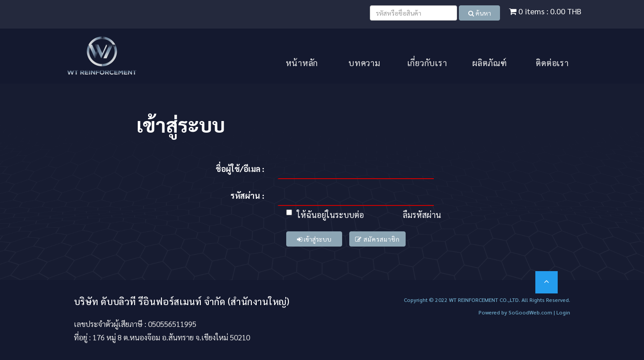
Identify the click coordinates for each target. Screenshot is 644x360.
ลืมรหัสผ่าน (422, 215)
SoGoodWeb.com (530, 312)
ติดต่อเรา (552, 63)
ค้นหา (480, 13)
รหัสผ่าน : (247, 195)
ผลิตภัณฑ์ (490, 63)
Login (563, 312)
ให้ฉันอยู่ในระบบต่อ (325, 215)
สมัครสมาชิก (377, 239)
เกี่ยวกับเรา (427, 63)
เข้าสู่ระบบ (314, 239)
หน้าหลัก (302, 63)
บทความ (364, 63)
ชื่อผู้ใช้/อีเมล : (240, 169)
